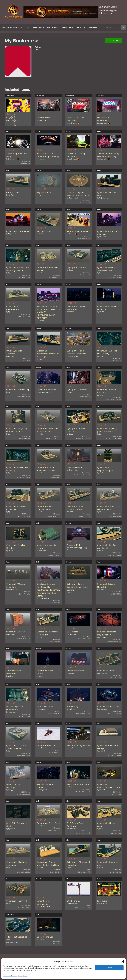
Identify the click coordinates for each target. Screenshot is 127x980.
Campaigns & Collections (45, 27)
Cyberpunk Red (44, 118)
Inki (40, 195)
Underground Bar (45, 937)
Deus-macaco (74, 356)
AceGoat (42, 321)
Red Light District (44, 231)
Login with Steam (108, 7)
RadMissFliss (43, 748)
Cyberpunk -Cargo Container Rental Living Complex (77, 587)
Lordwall (102, 790)
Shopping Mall (74, 545)
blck (36, 49)
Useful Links (68, 27)
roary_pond (12, 790)
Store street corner (45, 707)
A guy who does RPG (15, 942)
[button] (122, 961)
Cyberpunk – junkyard (17, 901)
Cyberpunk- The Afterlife (18, 231)
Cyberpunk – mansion (77, 267)
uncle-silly (103, 751)
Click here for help (105, 13)
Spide (10, 273)
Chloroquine (73, 470)
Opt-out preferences (10, 976)
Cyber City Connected (46, 390)
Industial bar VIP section (108, 707)
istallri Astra (73, 123)
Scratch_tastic (74, 198)
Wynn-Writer (13, 589)
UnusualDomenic (45, 392)
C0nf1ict (11, 195)
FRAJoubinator (74, 787)
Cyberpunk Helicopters (47, 745)
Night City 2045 (44, 192)
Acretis (71, 312)
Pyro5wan (42, 159)
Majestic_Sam (104, 198)
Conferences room (106, 671)
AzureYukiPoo (44, 120)
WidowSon (42, 551)
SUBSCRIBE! (92, 27)
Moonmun (12, 634)
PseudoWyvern (14, 120)
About (81, 27)
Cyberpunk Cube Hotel (17, 632)
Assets (25, 27)
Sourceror (42, 939)
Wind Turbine (73, 901)
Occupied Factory (75, 467)
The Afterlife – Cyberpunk (79, 745)
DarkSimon (73, 829)
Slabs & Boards (11, 27)
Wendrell (102, 237)
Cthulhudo (73, 634)
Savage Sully (104, 903)
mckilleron (103, 589)
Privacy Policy (23, 976)
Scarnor (72, 234)
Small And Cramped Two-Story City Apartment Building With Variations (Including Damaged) (48, 590)
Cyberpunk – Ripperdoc (78, 390)
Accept (109, 968)
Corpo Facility (13, 192)
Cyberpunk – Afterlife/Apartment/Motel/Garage (48, 354)
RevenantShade (44, 906)
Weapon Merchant (75, 671)
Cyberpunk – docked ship (18, 390)
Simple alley (73, 707)
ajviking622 (73, 673)
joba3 (71, 748)
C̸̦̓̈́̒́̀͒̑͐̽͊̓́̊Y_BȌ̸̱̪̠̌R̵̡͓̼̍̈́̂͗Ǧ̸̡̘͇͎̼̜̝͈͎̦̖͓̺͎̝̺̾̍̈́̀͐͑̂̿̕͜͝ (11, 118)
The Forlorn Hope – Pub (78, 784)
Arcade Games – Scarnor (78, 231)
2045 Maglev (73, 632)
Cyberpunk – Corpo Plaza (48, 823)
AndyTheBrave (44, 598)
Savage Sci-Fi (103, 901)
